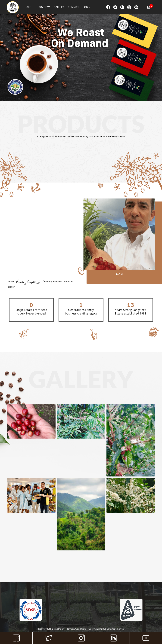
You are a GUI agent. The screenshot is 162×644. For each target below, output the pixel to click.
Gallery (59, 7)
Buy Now (44, 7)
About (31, 7)
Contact (73, 7)
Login (87, 7)
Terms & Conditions (76, 629)
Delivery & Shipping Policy (51, 629)
